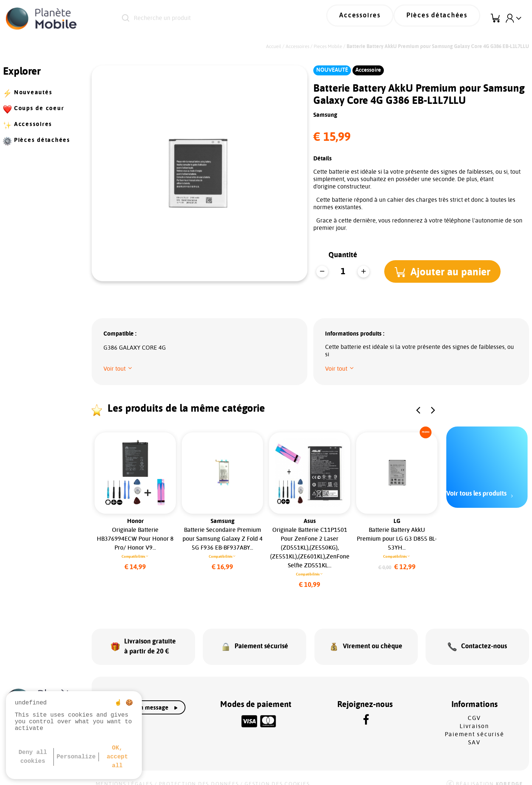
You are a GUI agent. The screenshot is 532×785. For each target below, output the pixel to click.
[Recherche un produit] (214, 18)
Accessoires (379, 18)
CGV (474, 708)
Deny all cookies (33, 757)
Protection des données (199, 775)
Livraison (474, 717)
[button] (445, 271)
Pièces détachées (444, 18)
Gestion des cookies (277, 775)
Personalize (76, 757)
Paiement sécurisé (475, 725)
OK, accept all (117, 757)
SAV (474, 733)
